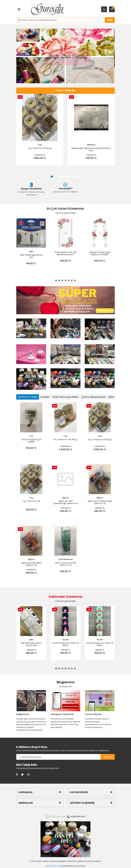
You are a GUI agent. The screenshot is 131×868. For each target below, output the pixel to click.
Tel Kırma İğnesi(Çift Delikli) (31, 441)
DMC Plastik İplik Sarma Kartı (31, 256)
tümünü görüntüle (65, 213)
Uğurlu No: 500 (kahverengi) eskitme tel (66, 502)
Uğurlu (65, 498)
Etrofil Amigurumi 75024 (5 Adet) (66, 644)
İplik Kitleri (115, 397)
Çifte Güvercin (66, 559)
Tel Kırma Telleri (28, 397)
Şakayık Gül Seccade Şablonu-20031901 (100, 253)
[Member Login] (104, 9)
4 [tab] (62, 177)
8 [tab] (76, 177)
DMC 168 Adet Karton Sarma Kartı (31, 644)
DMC (31, 252)
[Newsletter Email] (58, 757)
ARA (110, 20)
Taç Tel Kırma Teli (31, 501)
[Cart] (112, 9)
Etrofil (65, 640)
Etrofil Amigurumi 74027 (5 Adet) (100, 644)
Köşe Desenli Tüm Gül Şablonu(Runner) (66, 253)
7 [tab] (72, 177)
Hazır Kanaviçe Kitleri (65, 397)
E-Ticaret (59, 866)
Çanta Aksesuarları (94, 397)
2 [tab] (55, 177)
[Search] (65, 20)
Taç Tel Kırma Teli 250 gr (66, 440)
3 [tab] (59, 177)
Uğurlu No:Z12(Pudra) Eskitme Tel (31, 564)
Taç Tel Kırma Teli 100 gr (40, 148)
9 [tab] (79, 177)
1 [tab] (52, 177)
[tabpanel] (65, 56)
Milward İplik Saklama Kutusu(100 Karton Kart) (91, 149)
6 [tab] (69, 177)
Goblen (45, 397)
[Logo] (47, 9)
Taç (40, 145)
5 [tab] (65, 177)
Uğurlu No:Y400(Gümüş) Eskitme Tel (100, 502)
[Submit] (108, 757)
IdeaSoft (50, 866)
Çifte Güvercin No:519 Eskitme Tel (65, 564)
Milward (91, 145)
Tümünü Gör (66, 686)
